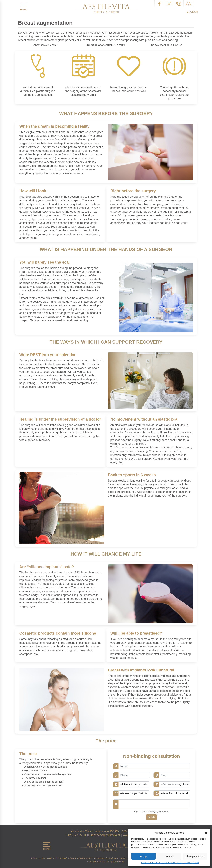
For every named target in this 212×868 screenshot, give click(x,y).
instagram (169, 4)
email (188, 4)
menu (24, 7)
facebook (159, 4)
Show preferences (195, 856)
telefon (179, 4)
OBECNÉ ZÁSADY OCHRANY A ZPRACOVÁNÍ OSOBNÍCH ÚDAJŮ (170, 863)
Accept (143, 856)
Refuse (169, 856)
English (192, 12)
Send (151, 817)
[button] (206, 833)
